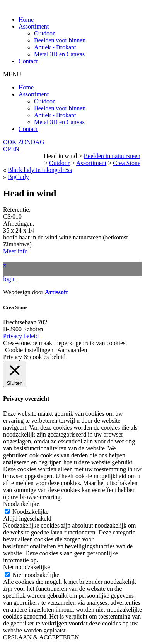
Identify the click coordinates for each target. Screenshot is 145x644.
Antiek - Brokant (55, 47)
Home (26, 19)
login (9, 279)
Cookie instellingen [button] (29, 350)
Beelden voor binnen (60, 40)
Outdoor (44, 33)
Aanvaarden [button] (72, 350)
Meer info (15, 251)
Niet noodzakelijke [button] (26, 567)
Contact (28, 61)
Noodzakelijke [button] (21, 504)
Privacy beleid (21, 336)
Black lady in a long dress (40, 170)
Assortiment (34, 26)
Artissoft (56, 292)
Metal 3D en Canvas (59, 54)
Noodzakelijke (30, 512)
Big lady (18, 177)
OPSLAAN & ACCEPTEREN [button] (41, 637)
